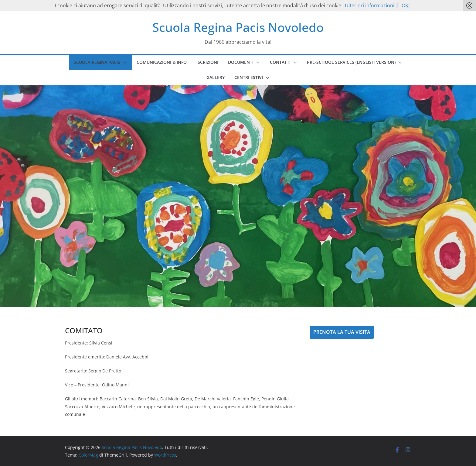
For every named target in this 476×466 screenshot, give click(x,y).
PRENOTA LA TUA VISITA (342, 332)
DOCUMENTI (241, 62)
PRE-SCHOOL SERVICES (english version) (351, 62)
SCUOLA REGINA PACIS (97, 62)
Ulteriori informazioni (370, 5)
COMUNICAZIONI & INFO (162, 62)
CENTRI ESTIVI (249, 77)
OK (405, 5)
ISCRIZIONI (207, 62)
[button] (124, 63)
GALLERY (216, 77)
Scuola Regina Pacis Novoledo (238, 27)
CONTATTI (280, 62)
